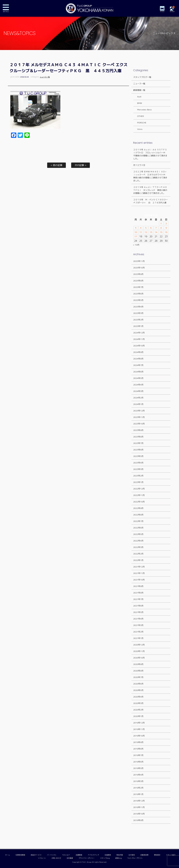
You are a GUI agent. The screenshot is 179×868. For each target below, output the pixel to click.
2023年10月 (139, 424)
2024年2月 (138, 398)
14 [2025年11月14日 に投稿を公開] (156, 232)
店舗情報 (79, 855)
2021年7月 (138, 599)
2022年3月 (138, 547)
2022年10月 (139, 502)
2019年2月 (138, 788)
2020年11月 (139, 651)
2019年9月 (138, 742)
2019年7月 (138, 755)
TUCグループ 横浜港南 (89, 8)
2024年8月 (138, 359)
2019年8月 (138, 749)
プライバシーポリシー (86, 858)
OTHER (138, 116)
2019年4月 (138, 775)
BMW (138, 103)
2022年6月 (138, 528)
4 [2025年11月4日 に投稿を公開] (141, 228)
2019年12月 (139, 723)
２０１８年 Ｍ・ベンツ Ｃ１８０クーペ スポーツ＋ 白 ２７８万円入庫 (150, 201)
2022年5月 (138, 534)
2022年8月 (138, 515)
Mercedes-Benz (142, 110)
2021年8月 (138, 593)
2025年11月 (139, 261)
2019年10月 (139, 736)
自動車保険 (144, 855)
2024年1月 (138, 404)
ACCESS (172, 12)
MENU (8, 8)
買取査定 (157, 855)
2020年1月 (138, 716)
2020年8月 (138, 671)
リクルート (42, 858)
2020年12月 (139, 645)
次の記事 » (80, 165)
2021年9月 (138, 586)
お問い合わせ (56, 858)
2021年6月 (138, 606)
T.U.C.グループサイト (135, 858)
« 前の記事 (56, 165)
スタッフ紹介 (171, 855)
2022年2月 (138, 554)
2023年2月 (138, 476)
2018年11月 (139, 807)
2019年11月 (139, 729)
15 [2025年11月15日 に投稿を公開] (161, 232)
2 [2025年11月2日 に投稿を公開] (166, 224)
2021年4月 (138, 619)
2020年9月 (138, 664)
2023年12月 (139, 411)
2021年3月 (138, 625)
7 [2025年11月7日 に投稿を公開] (156, 228)
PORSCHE (140, 123)
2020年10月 (139, 658)
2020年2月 (138, 710)
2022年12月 (139, 489)
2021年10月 (139, 580)
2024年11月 (139, 339)
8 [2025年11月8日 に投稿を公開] (161, 228)
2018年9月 (138, 820)
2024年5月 (138, 378)
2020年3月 (138, 703)
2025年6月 (138, 294)
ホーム (8, 855)
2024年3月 (138, 391)
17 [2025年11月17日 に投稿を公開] (136, 237)
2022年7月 (138, 521)
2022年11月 (139, 495)
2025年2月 (138, 320)
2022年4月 (138, 541)
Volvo (138, 129)
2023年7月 (138, 443)
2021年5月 (138, 612)
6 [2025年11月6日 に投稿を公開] (151, 228)
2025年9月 (138, 274)
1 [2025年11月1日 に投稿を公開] (161, 224)
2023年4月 (138, 463)
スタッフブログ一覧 (142, 77)
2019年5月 (138, 768)
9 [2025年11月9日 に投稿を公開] (166, 228)
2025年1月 (138, 326)
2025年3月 (138, 313)
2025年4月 (138, 307)
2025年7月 (138, 287)
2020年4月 (138, 697)
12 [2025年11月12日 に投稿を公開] (146, 232)
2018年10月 (139, 814)
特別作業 (120, 855)
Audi (137, 97)
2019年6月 (138, 762)
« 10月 (136, 245)
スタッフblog (105, 858)
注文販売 (132, 855)
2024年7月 (138, 365)
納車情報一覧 (139, 90)
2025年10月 (139, 268)
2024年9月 (138, 352)
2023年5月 (138, 456)
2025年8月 (138, 281)
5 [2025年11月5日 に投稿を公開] (146, 228)
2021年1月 (138, 638)
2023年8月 (138, 437)
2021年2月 (138, 632)
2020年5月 (138, 690)
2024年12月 (139, 333)
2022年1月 (138, 560)
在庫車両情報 (20, 855)
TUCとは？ (66, 855)
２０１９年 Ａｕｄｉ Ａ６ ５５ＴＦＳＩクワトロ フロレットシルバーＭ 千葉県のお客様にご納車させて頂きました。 (150, 154)
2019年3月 (138, 781)
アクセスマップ (93, 855)
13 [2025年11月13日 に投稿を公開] (151, 232)
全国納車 (108, 855)
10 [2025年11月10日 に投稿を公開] (136, 232)
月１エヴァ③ (139, 165)
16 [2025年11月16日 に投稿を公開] (166, 232)
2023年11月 (139, 417)
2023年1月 (138, 482)
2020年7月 (138, 677)
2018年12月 (139, 801)
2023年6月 (138, 450)
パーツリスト (52, 855)
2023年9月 (138, 430)
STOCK (162, 12)
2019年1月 (138, 794)
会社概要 (70, 858)
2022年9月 (138, 508)
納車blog (119, 858)
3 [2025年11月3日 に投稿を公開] (136, 228)
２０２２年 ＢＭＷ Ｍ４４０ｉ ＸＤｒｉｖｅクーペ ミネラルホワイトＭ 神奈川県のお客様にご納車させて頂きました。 (150, 176)
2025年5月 (138, 300)
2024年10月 (139, 346)
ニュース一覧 (45, 77)
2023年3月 (138, 469)
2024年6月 (138, 372)
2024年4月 (138, 385)
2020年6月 (138, 684)
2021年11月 (139, 573)
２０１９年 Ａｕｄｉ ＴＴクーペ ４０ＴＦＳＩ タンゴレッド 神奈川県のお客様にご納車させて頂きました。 (150, 190)
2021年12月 (139, 567)
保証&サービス (36, 855)
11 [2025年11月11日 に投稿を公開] (141, 232)
